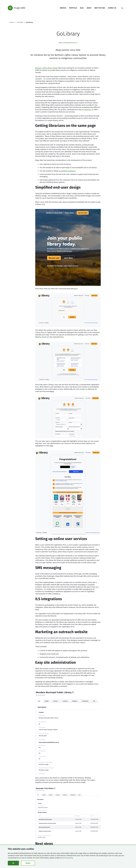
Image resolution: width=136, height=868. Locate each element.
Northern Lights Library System (47, 68)
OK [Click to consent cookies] (13, 863)
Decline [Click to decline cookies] (28, 863)
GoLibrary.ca (89, 110)
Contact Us (112, 8)
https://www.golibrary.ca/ (68, 43)
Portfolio (73, 8)
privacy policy (68, 858)
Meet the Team (100, 8)
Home (12, 22)
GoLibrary (68, 34)
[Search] (122, 8)
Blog (82, 8)
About (89, 8)
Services (63, 8)
